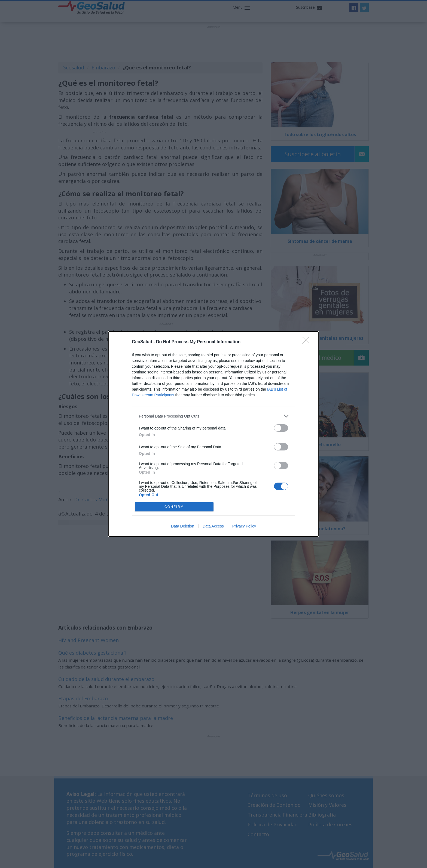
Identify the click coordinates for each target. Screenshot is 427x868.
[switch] (281, 428)
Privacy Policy (244, 526)
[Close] (308, 342)
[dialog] (213, 434)
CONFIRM (174, 507)
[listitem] (213, 416)
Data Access (213, 526)
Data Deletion (183, 526)
